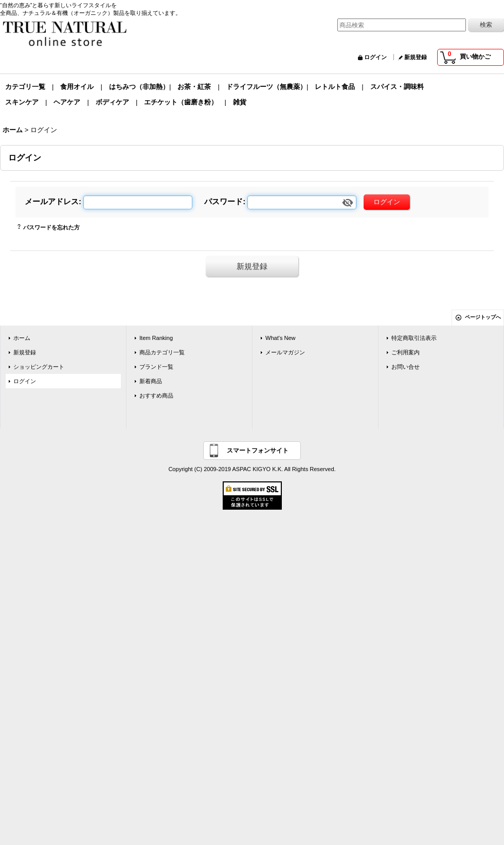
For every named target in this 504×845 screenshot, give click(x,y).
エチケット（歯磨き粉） (181, 102)
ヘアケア (67, 102)
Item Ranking (156, 338)
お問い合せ (406, 367)
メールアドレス (52, 201)
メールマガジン (285, 352)
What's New (281, 338)
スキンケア (22, 102)
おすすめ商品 (156, 395)
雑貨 (240, 102)
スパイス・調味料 (397, 87)
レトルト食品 (335, 87)
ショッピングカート (39, 367)
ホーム (22, 338)
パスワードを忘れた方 (51, 227)
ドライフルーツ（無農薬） (266, 87)
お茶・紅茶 (194, 87)
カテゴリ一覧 (25, 87)
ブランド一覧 (156, 367)
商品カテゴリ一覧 (162, 352)
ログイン (375, 57)
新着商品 (151, 381)
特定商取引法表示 (414, 338)
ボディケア (112, 102)
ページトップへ (483, 317)
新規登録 (416, 57)
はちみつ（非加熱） (139, 87)
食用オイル (77, 87)
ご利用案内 (406, 352)
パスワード (223, 201)
